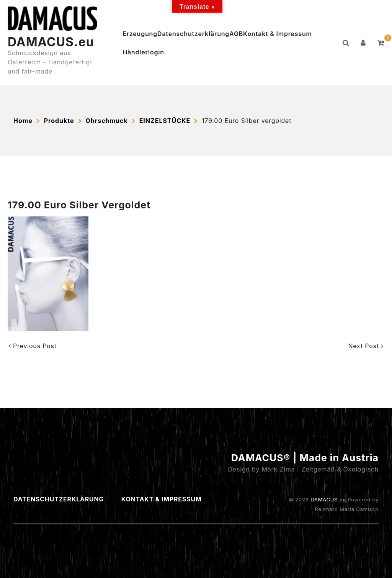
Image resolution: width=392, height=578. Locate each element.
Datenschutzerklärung (193, 34)
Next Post (366, 346)
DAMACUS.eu (51, 42)
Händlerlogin (143, 52)
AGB (236, 34)
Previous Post (33, 346)
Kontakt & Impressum (278, 34)
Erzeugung (140, 34)
